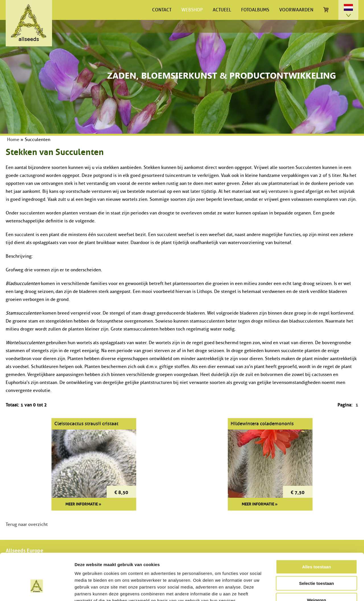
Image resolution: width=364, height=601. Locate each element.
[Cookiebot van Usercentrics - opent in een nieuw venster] (37, 590)
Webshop (192, 10)
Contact (162, 10)
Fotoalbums (255, 10)
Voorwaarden (296, 10)
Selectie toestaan (317, 548)
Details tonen (307, 590)
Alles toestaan (317, 531)
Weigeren (316, 565)
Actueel (222, 10)
